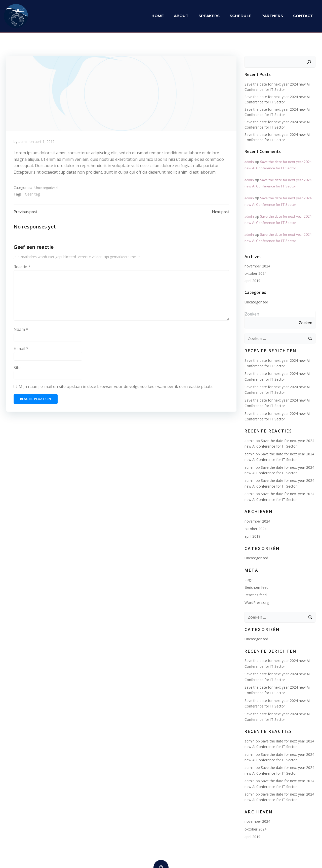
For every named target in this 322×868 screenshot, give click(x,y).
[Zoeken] (310, 61)
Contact (303, 16)
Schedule (241, 16)
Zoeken (252, 313)
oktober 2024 (255, 273)
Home (158, 16)
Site (17, 368)
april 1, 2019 (45, 142)
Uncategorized (46, 188)
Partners (272, 16)
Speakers (209, 16)
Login (249, 579)
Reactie (22, 267)
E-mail (21, 349)
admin (23, 142)
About (181, 16)
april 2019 (252, 280)
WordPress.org (256, 602)
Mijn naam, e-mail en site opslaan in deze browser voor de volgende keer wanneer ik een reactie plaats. (116, 387)
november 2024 (257, 266)
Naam (21, 330)
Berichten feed (256, 587)
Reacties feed (255, 594)
